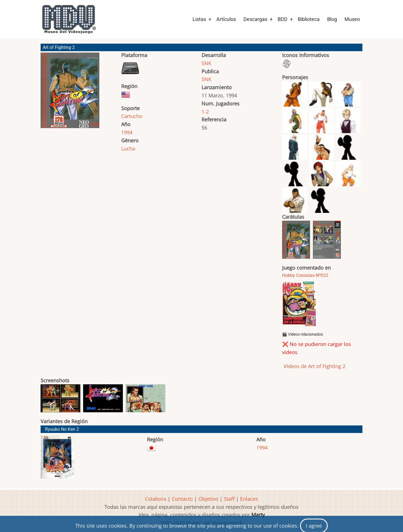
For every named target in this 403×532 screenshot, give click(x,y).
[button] (70, 93)
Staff (229, 499)
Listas (199, 19)
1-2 (205, 112)
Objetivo (208, 499)
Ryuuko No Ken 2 (62, 429)
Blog (332, 19)
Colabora (156, 499)
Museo (352, 19)
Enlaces (249, 499)
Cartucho (132, 116)
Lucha (128, 149)
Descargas (255, 19)
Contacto (182, 499)
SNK (206, 63)
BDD (283, 19)
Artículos (226, 19)
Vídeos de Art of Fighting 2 (314, 366)
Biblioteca (309, 19)
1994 (127, 132)
